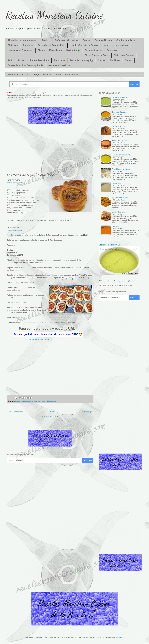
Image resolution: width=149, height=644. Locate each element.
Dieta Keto (13, 45)
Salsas (102, 60)
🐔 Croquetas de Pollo (120, 198)
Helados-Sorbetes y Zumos (84, 45)
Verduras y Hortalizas (59, 65)
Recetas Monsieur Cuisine (54, 15)
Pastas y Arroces (93, 50)
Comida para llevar (126, 40)
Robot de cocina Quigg (82, 60)
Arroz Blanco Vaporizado (121, 169)
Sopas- (129, 60)
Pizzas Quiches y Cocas (97, 55)
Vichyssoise (116, 183)
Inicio (52, 412)
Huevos (106, 45)
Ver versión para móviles (50, 416)
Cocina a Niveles (103, 40)
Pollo (10, 60)
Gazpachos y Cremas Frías (52, 45)
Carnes (86, 40)
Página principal (43, 75)
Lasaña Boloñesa (118, 212)
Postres (22, 60)
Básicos (46, 40)
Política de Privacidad (67, 75)
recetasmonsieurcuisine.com (15, 183)
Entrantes (28, 45)
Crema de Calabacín (119, 98)
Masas (41, 50)
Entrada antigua (87, 412)
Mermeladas (55, 50)
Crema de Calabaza (119, 112)
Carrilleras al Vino (118, 126)
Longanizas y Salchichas (21, 50)
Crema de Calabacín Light (111, 245)
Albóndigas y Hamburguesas (23, 40)
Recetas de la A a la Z (19, 75)
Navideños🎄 (73, 50)
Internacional (122, 45)
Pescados (112, 50)
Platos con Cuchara (124, 55)
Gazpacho (116, 226)
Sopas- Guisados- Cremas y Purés (25, 65)
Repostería (60, 60)
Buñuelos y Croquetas (67, 40)
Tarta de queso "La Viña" (121, 141)
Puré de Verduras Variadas (122, 155)
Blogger (120, 638)
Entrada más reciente (15, 412)
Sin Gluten (115, 60)
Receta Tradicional (40, 60)
